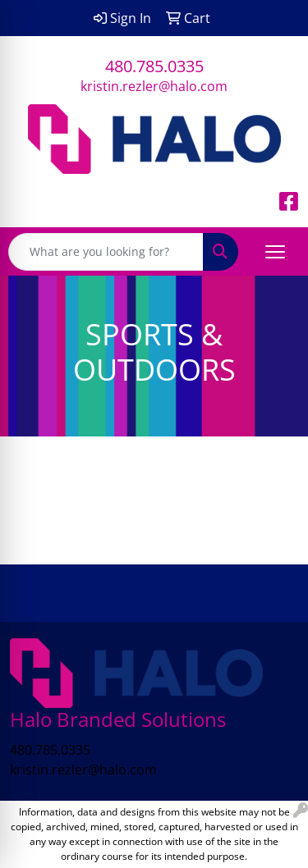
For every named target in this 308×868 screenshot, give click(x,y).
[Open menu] (275, 252)
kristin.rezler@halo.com (154, 86)
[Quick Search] (106, 252)
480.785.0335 (154, 66)
